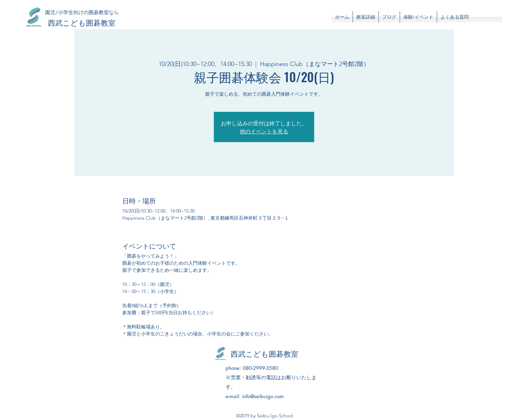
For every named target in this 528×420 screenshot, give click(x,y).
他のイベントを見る (264, 131)
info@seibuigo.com (263, 396)
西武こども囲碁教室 (82, 22)
